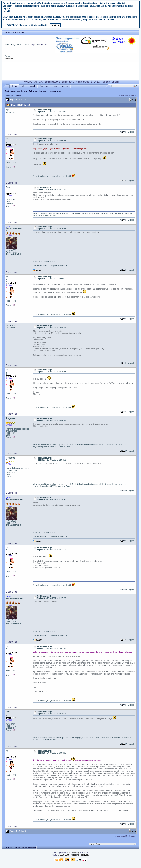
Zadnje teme (68, 82)
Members (44, 86)
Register (43, 45)
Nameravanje (82, 82)
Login (33, 45)
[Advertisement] (71, 70)
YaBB (55, 855)
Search (32, 86)
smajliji (115, 82)
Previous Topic (119, 95)
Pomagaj (106, 82)
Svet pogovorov (12, 91)
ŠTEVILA (95, 82)
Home (14, 86)
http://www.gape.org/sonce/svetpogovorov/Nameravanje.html (60, 148)
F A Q (40, 82)
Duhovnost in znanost (38, 91)
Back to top (11, 134)
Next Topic (130, 95)
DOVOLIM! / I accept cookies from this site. (27, 25)
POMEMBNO (29, 82)
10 (25, 100)
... (23, 100)
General (24, 91)
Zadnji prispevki (52, 82)
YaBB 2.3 (84, 853)
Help (23, 86)
